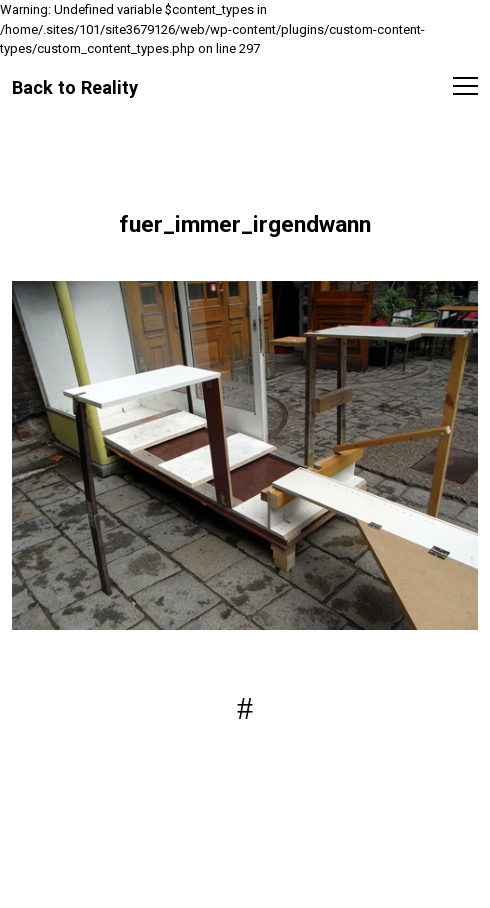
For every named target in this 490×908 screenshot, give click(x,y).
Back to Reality (75, 87)
